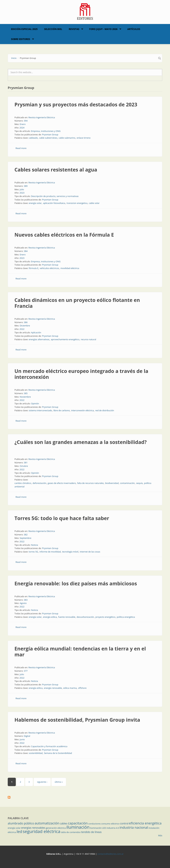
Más (160, 835)
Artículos (134, 29)
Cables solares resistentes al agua (56, 170)
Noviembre (25, 397)
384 (26, 251)
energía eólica (50, 617)
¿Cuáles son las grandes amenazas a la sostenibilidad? (81, 442)
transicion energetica (77, 203)
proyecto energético (105, 617)
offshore (82, 688)
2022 (22, 329)
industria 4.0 (113, 828)
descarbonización (85, 617)
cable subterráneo (48, 138)
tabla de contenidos (71, 832)
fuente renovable (67, 617)
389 (26, 186)
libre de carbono (62, 410)
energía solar (35, 203)
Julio (22, 189)
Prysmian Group (50, 134)
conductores (94, 824)
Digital (27, 736)
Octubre (24, 466)
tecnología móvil (70, 552)
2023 (22, 193)
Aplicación (36, 332)
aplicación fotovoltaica (54, 203)
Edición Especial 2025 (24, 29)
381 (26, 463)
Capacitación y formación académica (49, 746)
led (19, 831)
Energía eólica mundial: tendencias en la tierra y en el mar (80, 652)
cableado (33, 138)
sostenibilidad (36, 753)
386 (26, 322)
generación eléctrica (56, 828)
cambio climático (23, 483)
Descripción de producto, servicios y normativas (55, 196)
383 (26, 600)
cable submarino (67, 138)
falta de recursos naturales (90, 483)
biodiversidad (112, 483)
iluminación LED (98, 828)
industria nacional (134, 827)
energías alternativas (39, 339)
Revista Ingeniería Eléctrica (42, 117)
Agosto (23, 603)
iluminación (78, 827)
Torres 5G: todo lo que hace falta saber (62, 518)
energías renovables (33, 828)
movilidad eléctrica (70, 268)
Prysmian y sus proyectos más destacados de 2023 (76, 104)
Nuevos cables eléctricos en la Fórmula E (64, 235)
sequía (139, 483)
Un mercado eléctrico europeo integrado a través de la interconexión (81, 374)
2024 (22, 128)
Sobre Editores (21, 39)
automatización (47, 823)
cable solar (94, 203)
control (124, 823)
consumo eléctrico (110, 824)
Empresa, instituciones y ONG (46, 131)
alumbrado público (21, 823)
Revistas (74, 29)
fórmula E (34, 268)
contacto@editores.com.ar (110, 854)
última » (59, 782)
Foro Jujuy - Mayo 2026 (103, 29)
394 (26, 121)
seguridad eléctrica (42, 831)
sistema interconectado (40, 410)
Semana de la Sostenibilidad (58, 753)
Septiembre (25, 538)
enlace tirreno (84, 138)
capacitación (78, 823)
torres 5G (33, 552)
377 (26, 671)
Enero (23, 124)
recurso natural (88, 339)
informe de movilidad (50, 552)
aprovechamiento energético (65, 339)
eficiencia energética (145, 823)
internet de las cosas (90, 552)
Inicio (14, 58)
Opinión (35, 403)
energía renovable (53, 688)
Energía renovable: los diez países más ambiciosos (76, 583)
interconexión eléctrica (83, 410)
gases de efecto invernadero (62, 483)
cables (64, 823)
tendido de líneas (91, 832)
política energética (126, 617)
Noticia (35, 545)
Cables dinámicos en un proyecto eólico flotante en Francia (77, 303)
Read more (21, 148)
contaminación (127, 483)
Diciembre (25, 326)
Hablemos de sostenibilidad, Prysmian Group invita (77, 720)
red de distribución (105, 410)
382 (26, 535)
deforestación (39, 483)
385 (26, 393)
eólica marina (70, 688)
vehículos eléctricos (49, 268)
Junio (22, 739)
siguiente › (42, 782)
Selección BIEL (53, 29)
